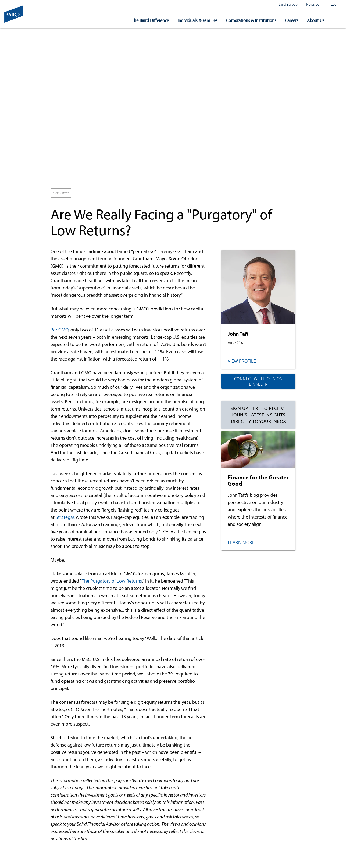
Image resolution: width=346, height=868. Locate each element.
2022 (80, 193)
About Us (316, 20)
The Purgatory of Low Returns (112, 581)
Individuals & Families (197, 20)
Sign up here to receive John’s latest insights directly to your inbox (258, 415)
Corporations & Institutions (251, 20)
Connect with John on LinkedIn (258, 381)
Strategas (65, 517)
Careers (292, 20)
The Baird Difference (150, 20)
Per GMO (59, 330)
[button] (337, 20)
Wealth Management (108, 193)
